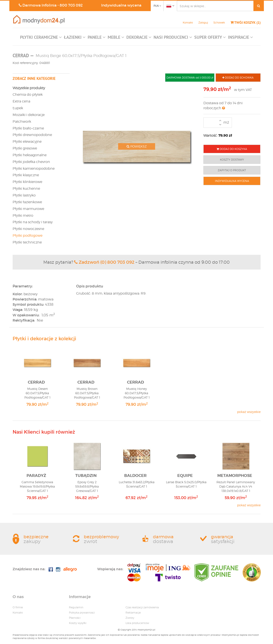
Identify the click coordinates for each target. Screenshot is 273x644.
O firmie (18, 607)
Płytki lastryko (24, 195)
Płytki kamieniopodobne (34, 169)
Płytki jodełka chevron (31, 162)
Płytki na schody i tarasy (33, 222)
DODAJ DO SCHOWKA (238, 78)
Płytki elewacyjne (27, 142)
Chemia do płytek (28, 95)
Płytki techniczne (27, 242)
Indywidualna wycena (121, 5)
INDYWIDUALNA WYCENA (232, 181)
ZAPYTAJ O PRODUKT (232, 170)
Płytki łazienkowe (27, 202)
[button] (41, 38)
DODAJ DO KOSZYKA (232, 149)
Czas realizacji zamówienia (142, 607)
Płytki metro (23, 216)
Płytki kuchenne (26, 189)
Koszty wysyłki (78, 623)
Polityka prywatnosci (82, 613)
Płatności (75, 618)
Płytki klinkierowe (27, 182)
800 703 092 (71, 5)
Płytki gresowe (25, 148)
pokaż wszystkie (249, 412)
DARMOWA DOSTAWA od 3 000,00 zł (190, 78)
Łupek (18, 108)
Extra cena (21, 101)
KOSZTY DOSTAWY (232, 160)
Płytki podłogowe (28, 236)
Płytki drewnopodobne (32, 135)
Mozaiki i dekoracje (29, 115)
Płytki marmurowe (28, 209)
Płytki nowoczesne (28, 229)
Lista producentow (137, 623)
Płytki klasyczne (26, 175)
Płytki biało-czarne (28, 128)
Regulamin (76, 607)
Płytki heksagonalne (30, 155)
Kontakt (188, 23)
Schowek (219, 23)
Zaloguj (203, 23)
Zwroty (130, 618)
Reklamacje (133, 613)
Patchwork (22, 122)
